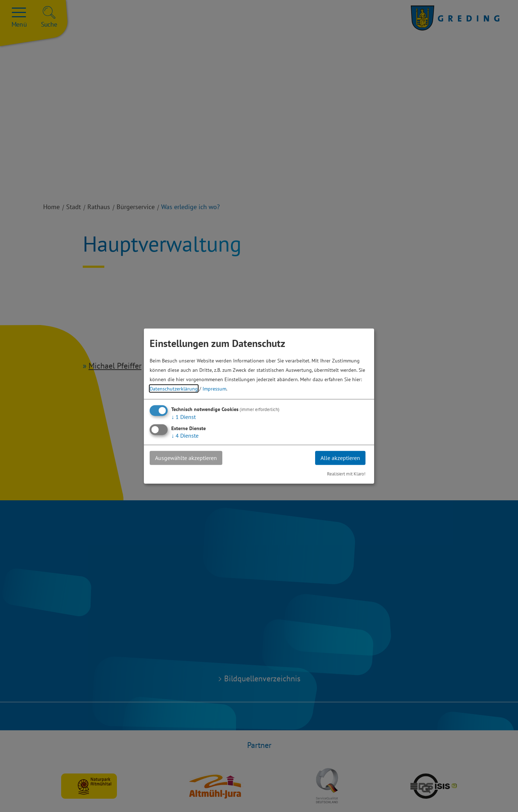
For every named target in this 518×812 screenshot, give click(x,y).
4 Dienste (185, 436)
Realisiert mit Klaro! (346, 473)
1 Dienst (183, 417)
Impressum (214, 389)
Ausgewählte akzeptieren (186, 458)
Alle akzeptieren (340, 458)
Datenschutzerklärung (174, 389)
